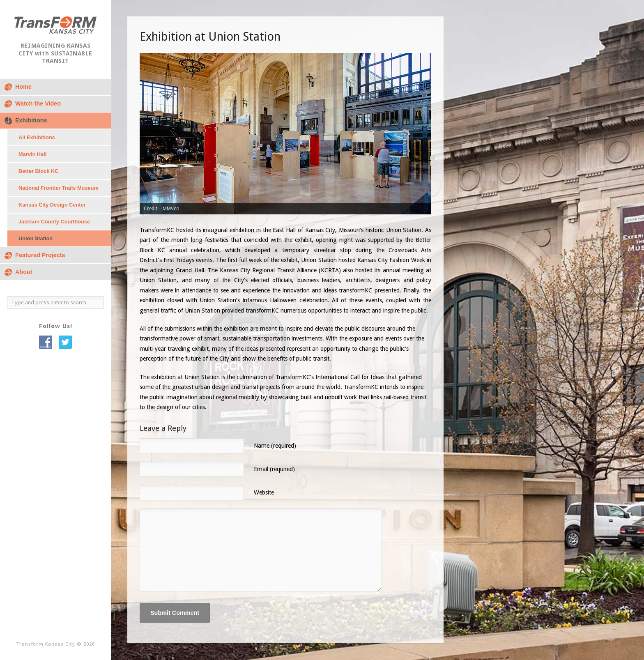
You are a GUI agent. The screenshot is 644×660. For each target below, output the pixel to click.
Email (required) (274, 469)
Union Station (36, 238)
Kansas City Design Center (52, 205)
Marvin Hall (32, 154)
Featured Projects (40, 255)
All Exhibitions (37, 137)
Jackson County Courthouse (54, 222)
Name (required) (275, 446)
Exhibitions (31, 120)
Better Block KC (38, 171)
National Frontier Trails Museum (59, 188)
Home (23, 87)
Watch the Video (38, 103)
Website (264, 492)
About (24, 272)
